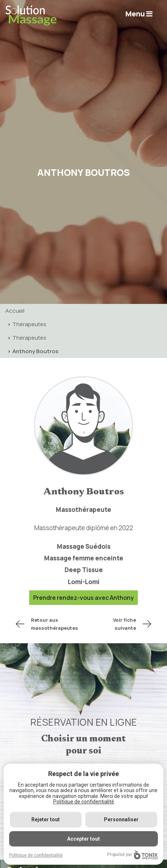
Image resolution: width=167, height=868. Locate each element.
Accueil (15, 311)
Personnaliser (121, 819)
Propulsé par (133, 855)
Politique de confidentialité (84, 802)
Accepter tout (83, 839)
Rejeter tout (46, 819)
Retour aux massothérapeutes (55, 624)
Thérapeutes (29, 324)
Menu (139, 14)
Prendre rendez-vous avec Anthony (83, 598)
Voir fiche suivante (125, 624)
